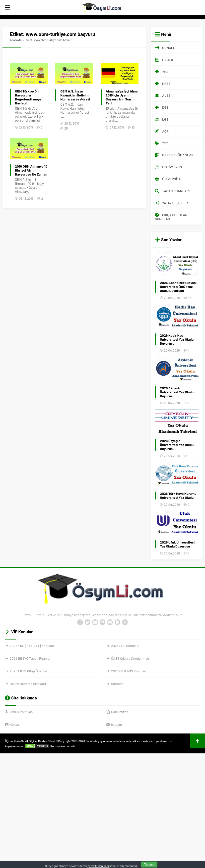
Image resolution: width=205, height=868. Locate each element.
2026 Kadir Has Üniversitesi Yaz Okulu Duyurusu (177, 339)
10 (133, 127)
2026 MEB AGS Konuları (129, 671)
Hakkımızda (120, 712)
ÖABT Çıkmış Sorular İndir (130, 658)
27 (189, 298)
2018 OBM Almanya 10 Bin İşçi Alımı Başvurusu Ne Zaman (31, 170)
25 (66, 128)
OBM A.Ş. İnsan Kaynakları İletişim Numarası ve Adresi (75, 95)
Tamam (149, 865)
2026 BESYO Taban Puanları (31, 658)
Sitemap (117, 684)
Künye (14, 724)
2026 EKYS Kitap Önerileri (29, 671)
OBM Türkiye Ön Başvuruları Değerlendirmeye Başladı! (28, 97)
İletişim (117, 724)
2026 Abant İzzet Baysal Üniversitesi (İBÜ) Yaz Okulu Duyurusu (178, 287)
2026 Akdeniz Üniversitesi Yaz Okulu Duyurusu (177, 392)
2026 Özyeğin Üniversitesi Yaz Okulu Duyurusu (177, 445)
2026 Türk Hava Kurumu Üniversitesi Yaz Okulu (178, 496)
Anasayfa (16, 40)
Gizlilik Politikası (22, 712)
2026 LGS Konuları (125, 646)
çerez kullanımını (98, 866)
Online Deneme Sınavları (28, 684)
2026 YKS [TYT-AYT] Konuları (32, 646)
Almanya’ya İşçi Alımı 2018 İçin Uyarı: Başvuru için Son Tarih (122, 97)
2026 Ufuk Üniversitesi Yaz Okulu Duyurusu (177, 544)
